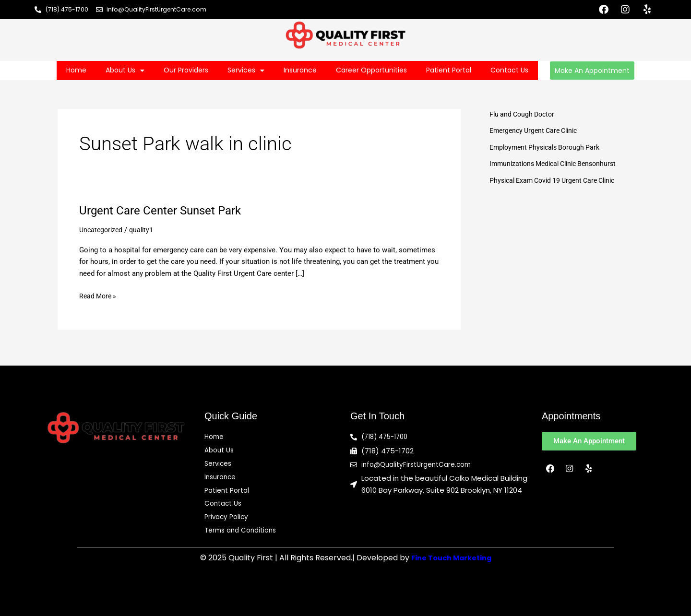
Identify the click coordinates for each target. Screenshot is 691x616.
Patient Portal (449, 70)
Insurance (300, 70)
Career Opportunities (371, 70)
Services (246, 71)
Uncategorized (102, 230)
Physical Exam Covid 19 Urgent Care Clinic (558, 180)
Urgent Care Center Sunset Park (167, 210)
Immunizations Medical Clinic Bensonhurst (558, 164)
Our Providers (186, 70)
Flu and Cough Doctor (524, 114)
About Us (125, 71)
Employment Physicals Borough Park (548, 147)
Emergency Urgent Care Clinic (537, 130)
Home (76, 70)
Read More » (99, 295)
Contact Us (509, 70)
